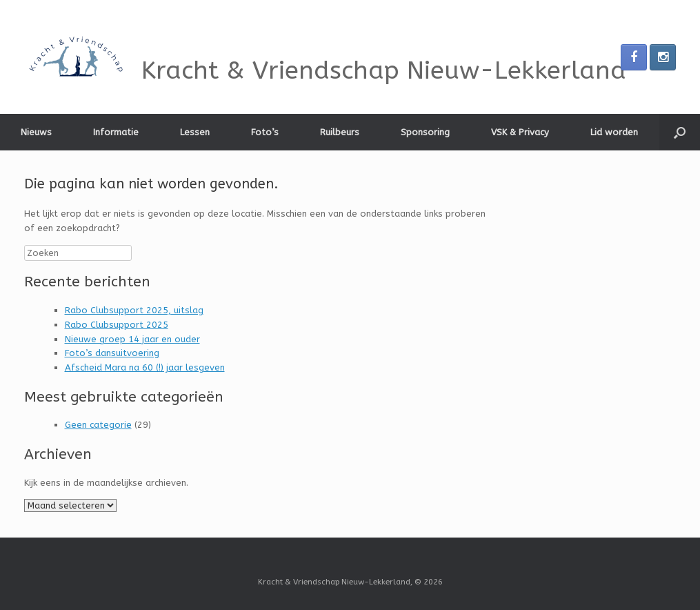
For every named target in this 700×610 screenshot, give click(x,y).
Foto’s (265, 132)
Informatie (116, 132)
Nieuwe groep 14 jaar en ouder (132, 339)
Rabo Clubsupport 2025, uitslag (134, 310)
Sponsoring (425, 132)
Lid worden (614, 132)
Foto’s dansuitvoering (112, 353)
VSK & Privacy (520, 132)
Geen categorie (98, 425)
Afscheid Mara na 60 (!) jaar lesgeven (145, 367)
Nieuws (36, 132)
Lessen (195, 132)
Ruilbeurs (340, 132)
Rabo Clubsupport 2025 (117, 325)
